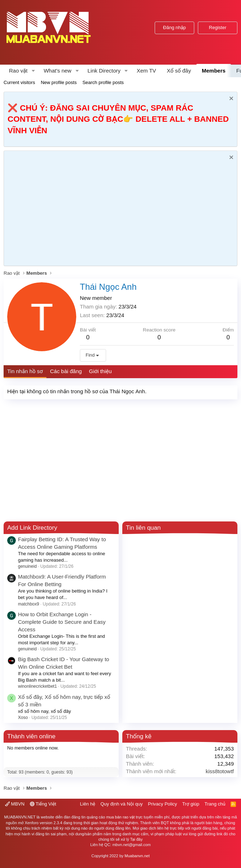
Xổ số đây (179, 71)
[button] (33, 71)
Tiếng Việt (43, 804)
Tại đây (137, 839)
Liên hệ (87, 804)
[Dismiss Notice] (230, 99)
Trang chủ (215, 804)
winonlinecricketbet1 (37, 686)
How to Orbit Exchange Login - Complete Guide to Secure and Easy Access (62, 622)
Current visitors (19, 82)
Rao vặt (18, 71)
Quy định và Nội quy (122, 804)
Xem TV (146, 71)
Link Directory (104, 71)
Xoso (23, 718)
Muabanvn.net (137, 856)
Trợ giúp (191, 804)
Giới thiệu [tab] (100, 371)
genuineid (27, 566)
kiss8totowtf (220, 771)
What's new (57, 71)
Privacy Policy (162, 804)
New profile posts (59, 82)
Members (214, 71)
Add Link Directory (32, 528)
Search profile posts (103, 82)
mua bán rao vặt (120, 817)
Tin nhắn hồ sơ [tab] (25, 371)
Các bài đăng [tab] (66, 371)
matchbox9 (29, 604)
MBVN (15, 804)
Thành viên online (31, 736)
